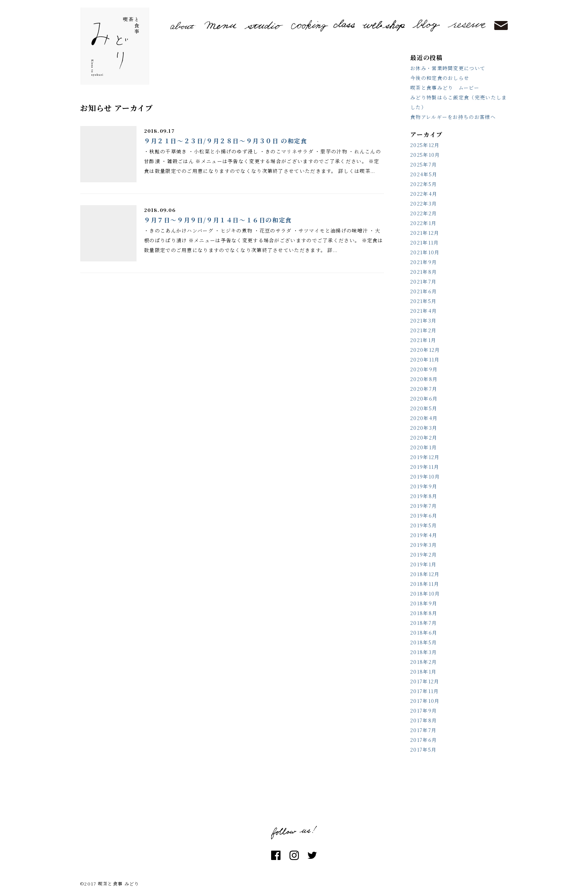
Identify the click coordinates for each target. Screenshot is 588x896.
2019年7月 (424, 506)
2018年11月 (425, 584)
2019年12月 (425, 457)
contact (501, 26)
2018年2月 (424, 662)
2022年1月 (423, 223)
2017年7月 (423, 730)
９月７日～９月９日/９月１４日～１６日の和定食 (218, 220)
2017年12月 (425, 681)
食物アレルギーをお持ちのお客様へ (453, 117)
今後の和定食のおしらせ (440, 78)
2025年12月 (425, 145)
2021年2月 (423, 330)
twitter (312, 855)
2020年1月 (424, 447)
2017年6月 (424, 740)
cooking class (323, 25)
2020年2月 (424, 437)
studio (264, 25)
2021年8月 (424, 272)
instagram (294, 855)
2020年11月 (425, 359)
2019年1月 (423, 564)
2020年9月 (424, 369)
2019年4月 (424, 535)
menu (221, 25)
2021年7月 (423, 281)
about (183, 26)
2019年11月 (425, 467)
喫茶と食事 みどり (115, 46)
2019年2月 (424, 555)
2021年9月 (424, 262)
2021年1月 (423, 340)
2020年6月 (424, 398)
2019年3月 (424, 545)
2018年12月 (425, 574)
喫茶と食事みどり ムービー (445, 88)
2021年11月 (424, 242)
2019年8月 (424, 496)
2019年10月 (425, 477)
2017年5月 (423, 750)
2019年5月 (424, 525)
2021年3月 (423, 320)
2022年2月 (424, 213)
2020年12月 (425, 350)
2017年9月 (424, 711)
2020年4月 (424, 418)
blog (426, 26)
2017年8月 (424, 720)
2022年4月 (424, 194)
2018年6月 (424, 633)
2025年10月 (425, 155)
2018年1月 (423, 672)
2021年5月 (423, 301)
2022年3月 (424, 203)
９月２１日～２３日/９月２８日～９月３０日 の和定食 (226, 141)
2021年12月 (425, 233)
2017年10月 (425, 701)
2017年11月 (424, 691)
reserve (467, 25)
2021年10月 (425, 252)
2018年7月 (424, 623)
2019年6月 (424, 516)
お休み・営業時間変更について (448, 68)
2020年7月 (424, 389)
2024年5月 (424, 174)
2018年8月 (424, 613)
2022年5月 (424, 184)
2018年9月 (424, 603)
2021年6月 (424, 291)
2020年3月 (424, 428)
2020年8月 (424, 379)
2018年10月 (425, 594)
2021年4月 (424, 311)
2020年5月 (424, 408)
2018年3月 (424, 652)
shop (384, 26)
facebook (276, 855)
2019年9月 (424, 486)
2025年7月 (424, 164)
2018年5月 (424, 642)
